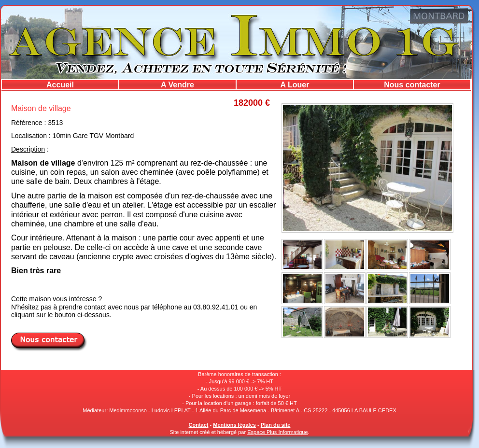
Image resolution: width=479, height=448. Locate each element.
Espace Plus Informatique (277, 432)
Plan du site (276, 425)
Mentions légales (234, 425)
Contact (199, 425)
